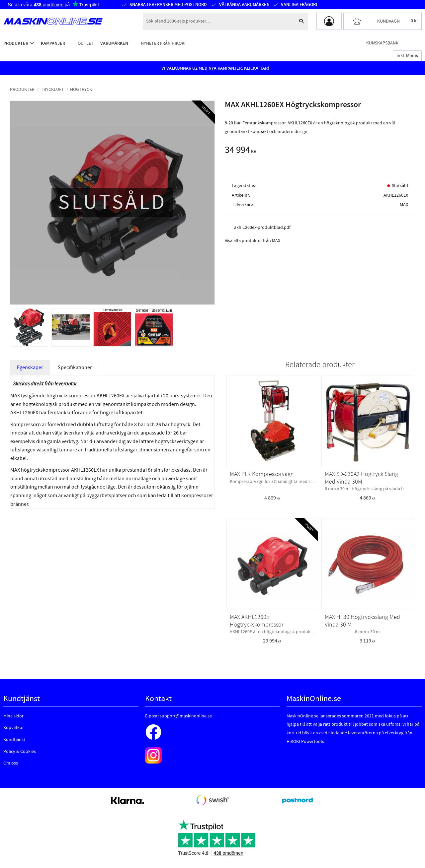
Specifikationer (75, 367)
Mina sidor (13, 716)
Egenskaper (30, 367)
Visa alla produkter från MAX (253, 241)
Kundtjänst (14, 740)
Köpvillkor (14, 728)
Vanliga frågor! (299, 5)
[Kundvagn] (382, 21)
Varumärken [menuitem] (114, 43)
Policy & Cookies (20, 752)
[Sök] (301, 21)
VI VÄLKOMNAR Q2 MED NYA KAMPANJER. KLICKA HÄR (214, 68)
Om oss (11, 763)
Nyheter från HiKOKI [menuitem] (163, 43)
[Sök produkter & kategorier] (219, 21)
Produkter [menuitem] (16, 43)
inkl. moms (407, 56)
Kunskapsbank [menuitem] (382, 43)
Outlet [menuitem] (86, 43)
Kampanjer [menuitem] (53, 43)
